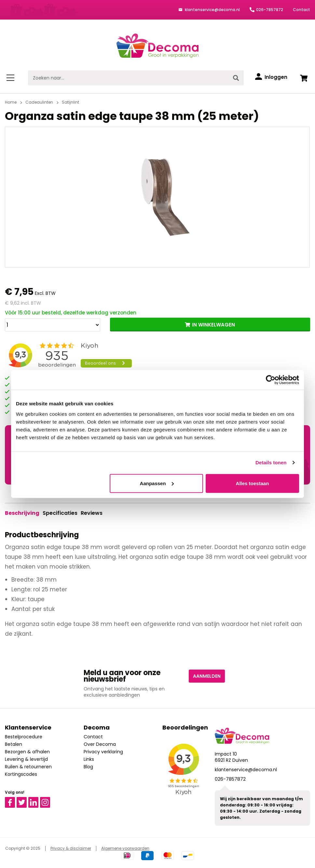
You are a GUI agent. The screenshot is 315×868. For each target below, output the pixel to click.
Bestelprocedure (24, 737)
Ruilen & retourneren (28, 767)
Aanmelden (207, 676)
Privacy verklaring (103, 752)
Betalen (14, 744)
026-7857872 (270, 10)
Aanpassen (157, 483)
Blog (88, 767)
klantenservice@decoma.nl (212, 10)
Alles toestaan (253, 483)
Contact (301, 10)
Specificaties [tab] (60, 513)
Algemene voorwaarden (125, 848)
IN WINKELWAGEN (213, 325)
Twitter (25, 800)
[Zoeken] (236, 78)
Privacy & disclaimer (71, 848)
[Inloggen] (271, 77)
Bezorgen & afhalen (27, 752)
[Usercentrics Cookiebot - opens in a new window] (271, 380)
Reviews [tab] (92, 513)
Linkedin (37, 800)
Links (89, 759)
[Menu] (12, 78)
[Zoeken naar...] (128, 78)
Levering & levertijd (26, 759)
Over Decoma (100, 744)
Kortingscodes (21, 774)
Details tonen (271, 463)
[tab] (22, 513)
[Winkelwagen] (304, 78)
